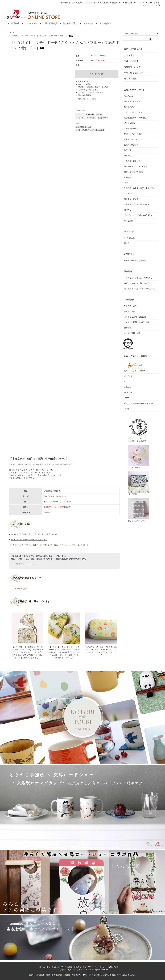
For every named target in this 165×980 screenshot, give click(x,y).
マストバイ (129, 194)
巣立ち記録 (22, 589)
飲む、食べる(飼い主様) (134, 172)
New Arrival (129, 96)
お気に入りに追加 (87, 99)
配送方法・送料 (130, 306)
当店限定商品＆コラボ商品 (135, 118)
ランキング (86, 23)
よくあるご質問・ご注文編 (135, 317)
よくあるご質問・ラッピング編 (137, 322)
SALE (126, 183)
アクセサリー (29, 23)
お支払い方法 (129, 311)
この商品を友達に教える (88, 90)
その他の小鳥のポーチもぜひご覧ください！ (29, 540)
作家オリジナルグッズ (133, 139)
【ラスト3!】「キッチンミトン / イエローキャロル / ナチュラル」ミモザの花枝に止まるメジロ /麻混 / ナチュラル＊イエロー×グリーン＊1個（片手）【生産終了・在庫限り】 (64, 652)
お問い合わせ (65, 3)
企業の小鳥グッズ (131, 145)
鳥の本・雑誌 (130, 79)
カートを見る (152, 3)
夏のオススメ (129, 107)
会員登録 (127, 3)
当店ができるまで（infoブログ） (137, 283)
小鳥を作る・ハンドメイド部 (136, 166)
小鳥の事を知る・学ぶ (133, 161)
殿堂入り (128, 210)
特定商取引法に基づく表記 (76, 967)
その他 (127, 409)
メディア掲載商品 (131, 129)
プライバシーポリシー (97, 967)
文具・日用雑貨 (48, 23)
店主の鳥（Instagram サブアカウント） (140, 289)
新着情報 (128, 328)
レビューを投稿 (85, 84)
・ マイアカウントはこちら (22, 564)
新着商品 (13, 23)
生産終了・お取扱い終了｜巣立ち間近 (139, 188)
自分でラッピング (131, 199)
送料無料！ (129, 177)
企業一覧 (128, 156)
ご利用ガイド (90, 3)
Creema (127, 398)
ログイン (139, 3)
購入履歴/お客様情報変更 (109, 3)
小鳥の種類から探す (132, 101)
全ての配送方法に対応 (53, 491)
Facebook (128, 392)
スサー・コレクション (133, 112)
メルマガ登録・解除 (132, 333)
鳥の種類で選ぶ (68, 23)
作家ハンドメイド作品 (133, 134)
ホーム (12, 33)
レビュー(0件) (84, 82)
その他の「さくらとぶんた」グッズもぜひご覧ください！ (34, 534)
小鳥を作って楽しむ (133, 73)
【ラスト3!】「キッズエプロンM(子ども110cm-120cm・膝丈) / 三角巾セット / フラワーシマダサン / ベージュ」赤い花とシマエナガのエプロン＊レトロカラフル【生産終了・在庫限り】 (27, 652)
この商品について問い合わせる (91, 92)
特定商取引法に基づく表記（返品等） (94, 87)
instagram (128, 387)
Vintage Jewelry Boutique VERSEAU (139, 403)
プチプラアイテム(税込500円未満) (138, 215)
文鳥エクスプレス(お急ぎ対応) (136, 204)
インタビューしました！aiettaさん (138, 278)
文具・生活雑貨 (131, 61)
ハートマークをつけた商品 (135, 261)
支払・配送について (55, 967)
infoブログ (128, 376)
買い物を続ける (85, 95)
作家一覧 (128, 150)
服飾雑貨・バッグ (132, 67)
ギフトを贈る (103, 23)
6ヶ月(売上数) (130, 238)
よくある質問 (78, 3)
